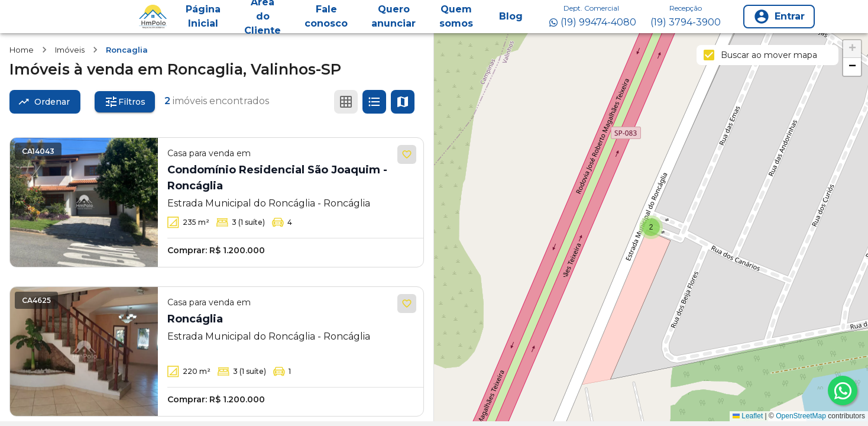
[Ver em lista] (374, 102)
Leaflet (748, 416)
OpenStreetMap (801, 416)
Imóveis (70, 50)
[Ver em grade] (346, 102)
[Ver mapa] (403, 102)
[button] (651, 227)
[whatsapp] (843, 390)
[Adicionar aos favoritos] (407, 154)
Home (22, 50)
